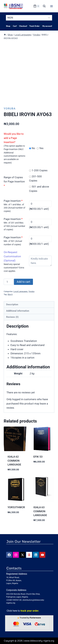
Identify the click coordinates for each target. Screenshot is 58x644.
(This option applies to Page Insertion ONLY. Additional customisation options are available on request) (14, 154)
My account (47, 26)
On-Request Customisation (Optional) (12, 256)
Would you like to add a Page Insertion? (14, 138)
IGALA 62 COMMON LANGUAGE (14, 461)
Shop (8, 26)
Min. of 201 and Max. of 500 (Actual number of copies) (14, 226)
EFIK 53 (38, 457)
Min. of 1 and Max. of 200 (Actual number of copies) (14, 208)
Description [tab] (12, 304)
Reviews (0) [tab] (12, 317)
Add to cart (23, 282)
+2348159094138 (14, 600)
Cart (15, 26)
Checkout (23, 26)
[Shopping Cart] (37, 6)
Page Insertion (13, 201)
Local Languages (20, 292)
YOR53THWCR (16, 507)
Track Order (34, 26)
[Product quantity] (9, 282)
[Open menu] (51, 6)
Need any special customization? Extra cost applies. (14, 268)
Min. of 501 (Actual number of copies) (13, 243)
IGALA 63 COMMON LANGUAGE (40, 511)
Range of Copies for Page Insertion (14, 181)
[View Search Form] (44, 6)
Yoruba (10, 108)
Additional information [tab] (18, 311)
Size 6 (10, 294)
